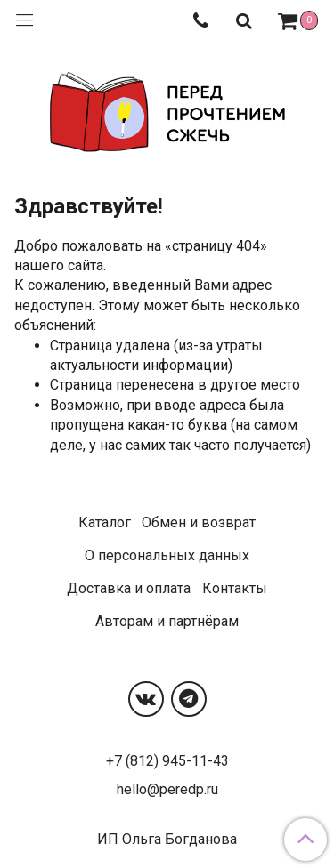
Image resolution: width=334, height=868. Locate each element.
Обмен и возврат (199, 522)
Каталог (105, 522)
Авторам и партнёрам (167, 621)
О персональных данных (167, 555)
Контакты (235, 588)
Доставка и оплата (129, 588)
